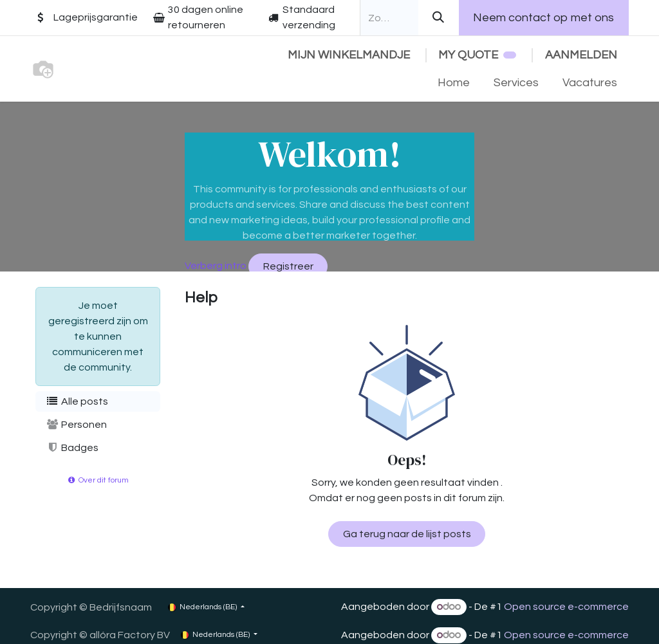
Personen (76, 424)
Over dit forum (98, 480)
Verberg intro (216, 266)
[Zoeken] (439, 18)
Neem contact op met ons (543, 18)
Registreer (288, 266)
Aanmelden (581, 55)
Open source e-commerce (566, 607)
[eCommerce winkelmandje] (348, 55)
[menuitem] (454, 83)
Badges (72, 447)
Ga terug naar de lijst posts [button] (407, 534)
